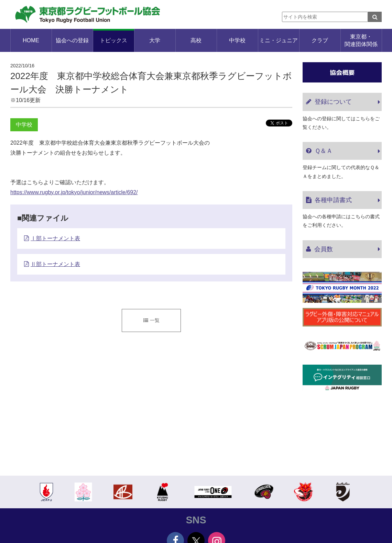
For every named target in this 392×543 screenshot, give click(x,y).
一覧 (151, 320)
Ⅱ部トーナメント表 (55, 264)
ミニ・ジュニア (279, 40)
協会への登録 (72, 40)
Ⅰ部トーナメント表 (55, 238)
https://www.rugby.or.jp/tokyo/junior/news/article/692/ (74, 192)
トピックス (113, 40)
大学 (155, 40)
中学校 (237, 40)
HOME (31, 40)
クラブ (320, 40)
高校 (196, 40)
